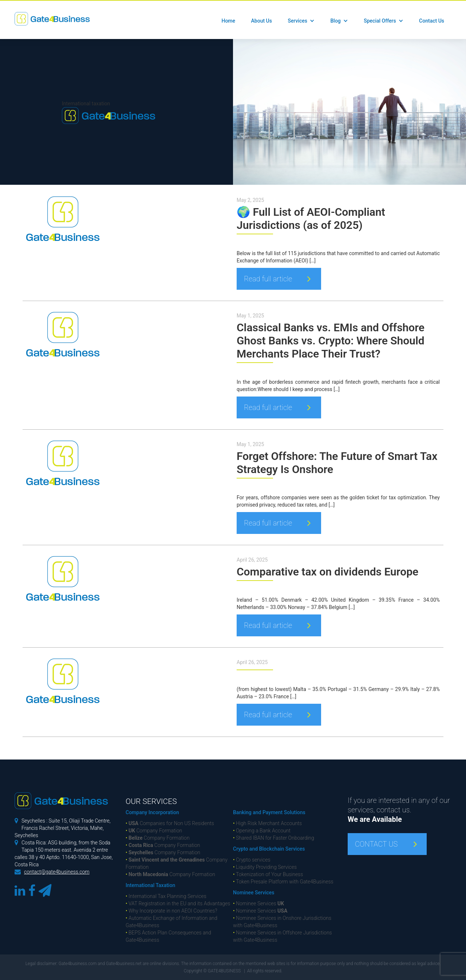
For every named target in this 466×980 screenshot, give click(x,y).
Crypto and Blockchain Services (269, 849)
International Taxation (150, 885)
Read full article (268, 279)
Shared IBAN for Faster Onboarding (274, 838)
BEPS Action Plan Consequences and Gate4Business (168, 936)
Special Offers (380, 21)
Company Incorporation (152, 812)
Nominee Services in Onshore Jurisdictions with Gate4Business (282, 922)
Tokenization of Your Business (268, 874)
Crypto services (252, 860)
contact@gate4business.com (57, 872)
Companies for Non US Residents (170, 823)
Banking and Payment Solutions (269, 812)
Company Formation (154, 831)
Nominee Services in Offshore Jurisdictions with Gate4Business (283, 936)
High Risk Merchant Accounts (267, 823)
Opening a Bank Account (262, 831)
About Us (262, 21)
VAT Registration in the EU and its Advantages (178, 903)
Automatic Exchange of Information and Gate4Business (171, 922)
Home (228, 21)
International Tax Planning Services (166, 896)
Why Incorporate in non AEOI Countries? (171, 911)
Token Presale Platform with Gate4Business (283, 882)
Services (297, 21)
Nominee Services (254, 893)
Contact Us (432, 21)
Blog (335, 21)
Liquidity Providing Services (265, 867)
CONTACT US (376, 844)
